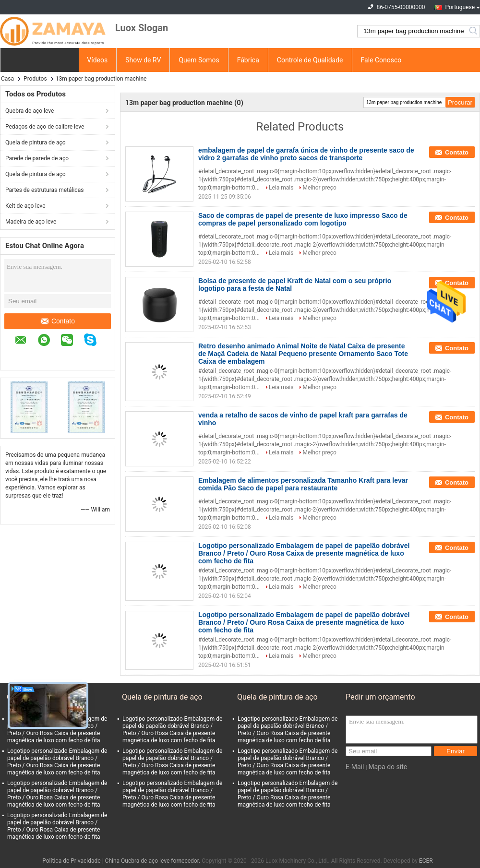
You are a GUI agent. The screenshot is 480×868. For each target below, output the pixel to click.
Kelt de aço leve (25, 206)
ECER (426, 861)
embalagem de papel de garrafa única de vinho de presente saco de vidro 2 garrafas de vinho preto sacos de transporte (306, 154)
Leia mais (281, 188)
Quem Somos (199, 60)
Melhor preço (319, 188)
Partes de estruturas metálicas (44, 190)
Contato (58, 321)
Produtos (35, 79)
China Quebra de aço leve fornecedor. (154, 861)
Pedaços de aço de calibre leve (45, 127)
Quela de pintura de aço (36, 143)
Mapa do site (388, 767)
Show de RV (143, 60)
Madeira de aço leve (31, 222)
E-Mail (355, 767)
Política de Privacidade (71, 861)
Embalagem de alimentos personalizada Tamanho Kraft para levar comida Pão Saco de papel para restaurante (303, 484)
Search (474, 31)
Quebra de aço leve (30, 111)
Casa (7, 79)
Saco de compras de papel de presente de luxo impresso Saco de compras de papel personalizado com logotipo (303, 219)
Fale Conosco (381, 60)
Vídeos (97, 60)
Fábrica (248, 60)
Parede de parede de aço (37, 158)
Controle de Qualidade (310, 60)
